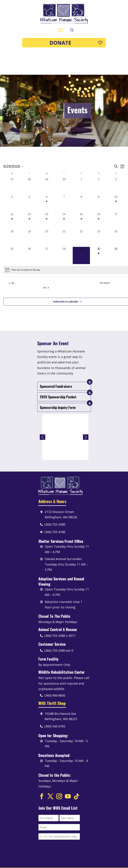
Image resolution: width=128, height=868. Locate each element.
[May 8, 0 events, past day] (81, 180)
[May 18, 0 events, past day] (12, 214)
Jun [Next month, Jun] (46, 264)
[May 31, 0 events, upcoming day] (116, 232)
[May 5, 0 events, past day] (29, 180)
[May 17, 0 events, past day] (116, 197)
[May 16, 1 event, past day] (99, 197)
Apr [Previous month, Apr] (12, 259)
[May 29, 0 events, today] (81, 232)
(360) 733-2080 (55, 501)
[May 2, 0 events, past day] (99, 162)
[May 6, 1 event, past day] (47, 180)
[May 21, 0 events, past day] (64, 214)
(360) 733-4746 (55, 508)
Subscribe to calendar (66, 278)
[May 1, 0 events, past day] (81, 162)
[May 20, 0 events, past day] (47, 214)
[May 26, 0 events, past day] (29, 232)
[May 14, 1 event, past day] (64, 197)
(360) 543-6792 (55, 703)
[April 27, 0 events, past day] (12, 162)
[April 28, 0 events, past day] (29, 162)
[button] (42, 413)
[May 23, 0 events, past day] (99, 214)
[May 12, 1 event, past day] (29, 197)
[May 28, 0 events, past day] (64, 232)
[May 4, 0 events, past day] (12, 180)
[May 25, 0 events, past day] (12, 232)
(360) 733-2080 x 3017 (60, 612)
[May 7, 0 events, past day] (64, 180)
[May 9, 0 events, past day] (99, 180)
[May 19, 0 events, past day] (29, 214)
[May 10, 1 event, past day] (116, 180)
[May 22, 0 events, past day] (81, 214)
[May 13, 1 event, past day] (47, 197)
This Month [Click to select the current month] (105, 259)
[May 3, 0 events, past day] (116, 162)
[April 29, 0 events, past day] (47, 162)
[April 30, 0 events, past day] (64, 162)
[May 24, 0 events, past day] (116, 214)
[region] (64, 413)
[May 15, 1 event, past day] (81, 197)
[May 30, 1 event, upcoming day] (99, 232)
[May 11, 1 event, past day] (12, 197)
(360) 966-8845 (55, 672)
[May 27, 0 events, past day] (47, 232)
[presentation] (64, 825)
